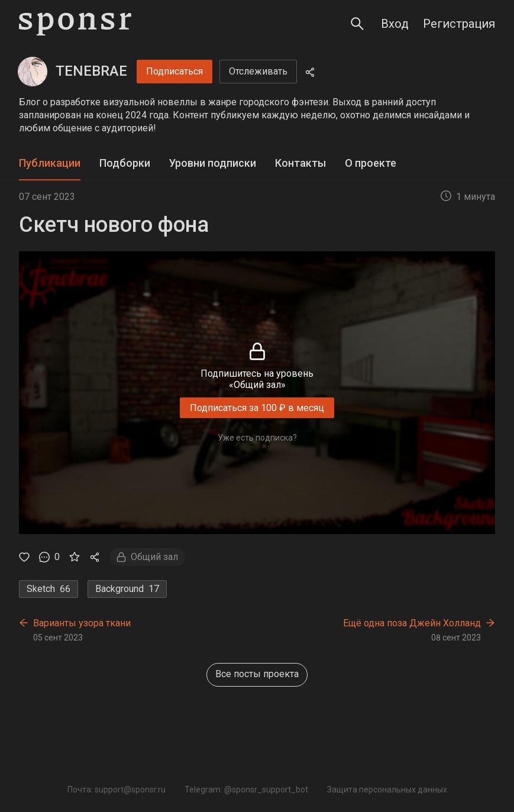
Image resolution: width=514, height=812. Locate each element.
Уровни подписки (213, 163)
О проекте (371, 163)
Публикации (50, 163)
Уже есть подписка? (257, 438)
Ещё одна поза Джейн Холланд (412, 623)
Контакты (300, 163)
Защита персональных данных (387, 790)
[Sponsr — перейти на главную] (75, 24)
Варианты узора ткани (82, 623)
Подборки (125, 163)
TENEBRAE (91, 71)
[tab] (50, 164)
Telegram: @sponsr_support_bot (246, 790)
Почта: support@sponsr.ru (117, 790)
